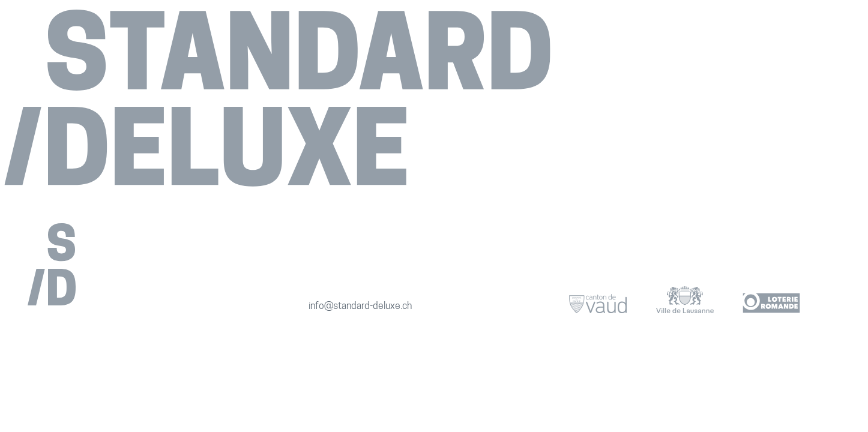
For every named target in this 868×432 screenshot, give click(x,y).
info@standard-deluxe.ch (360, 307)
